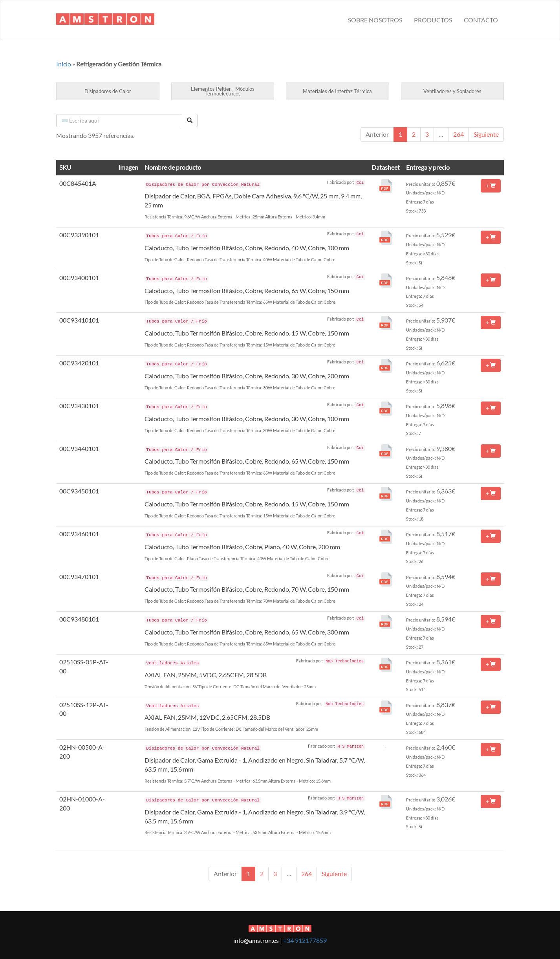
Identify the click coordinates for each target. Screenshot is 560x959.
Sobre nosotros (375, 20)
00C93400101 (79, 278)
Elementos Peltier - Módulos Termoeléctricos (223, 91)
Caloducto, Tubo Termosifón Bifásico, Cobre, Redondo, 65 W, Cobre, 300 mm (247, 632)
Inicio (64, 64)
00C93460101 (79, 534)
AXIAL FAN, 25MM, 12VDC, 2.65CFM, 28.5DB (207, 717)
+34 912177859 (305, 940)
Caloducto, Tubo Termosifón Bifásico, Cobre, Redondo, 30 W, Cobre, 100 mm (247, 419)
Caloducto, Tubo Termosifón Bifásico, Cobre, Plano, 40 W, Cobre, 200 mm (242, 547)
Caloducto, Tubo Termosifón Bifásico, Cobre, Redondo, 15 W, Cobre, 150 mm (247, 333)
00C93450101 (79, 491)
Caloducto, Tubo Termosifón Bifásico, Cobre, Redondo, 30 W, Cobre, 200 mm (247, 376)
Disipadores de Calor (108, 91)
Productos (433, 20)
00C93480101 (79, 619)
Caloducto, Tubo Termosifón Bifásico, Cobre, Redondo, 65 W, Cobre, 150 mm (247, 291)
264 (458, 134)
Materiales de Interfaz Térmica (337, 91)
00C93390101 (79, 235)
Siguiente (486, 134)
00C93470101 (79, 577)
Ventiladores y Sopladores (452, 91)
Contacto (481, 20)
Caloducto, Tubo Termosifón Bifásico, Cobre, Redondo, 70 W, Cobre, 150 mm (247, 589)
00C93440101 (79, 448)
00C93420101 (79, 363)
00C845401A (78, 183)
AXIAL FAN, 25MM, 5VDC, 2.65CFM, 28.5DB (206, 675)
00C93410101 (79, 320)
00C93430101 (79, 406)
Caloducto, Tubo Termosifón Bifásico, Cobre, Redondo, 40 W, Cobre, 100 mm (247, 248)
